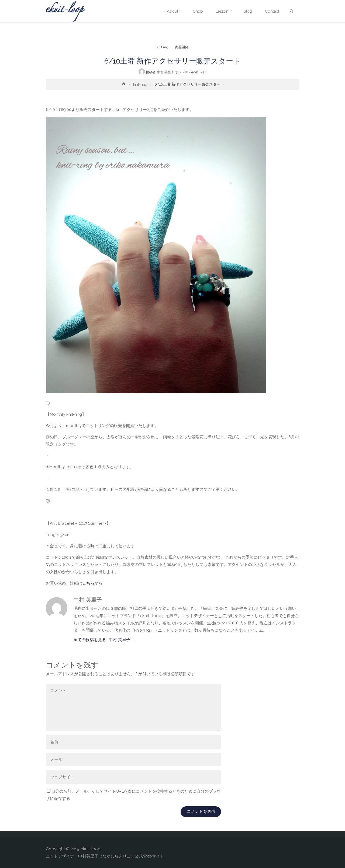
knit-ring (163, 47)
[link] (291, 12)
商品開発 (182, 47)
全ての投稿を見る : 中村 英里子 (104, 640)
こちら (88, 583)
